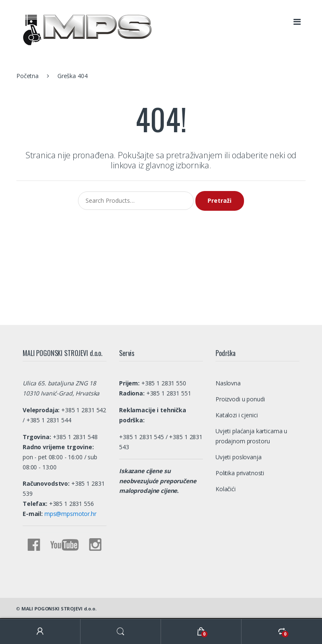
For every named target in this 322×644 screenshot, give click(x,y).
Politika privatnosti (240, 473)
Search (121, 632)
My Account (40, 632)
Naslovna (228, 383)
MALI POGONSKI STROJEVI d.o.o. (59, 609)
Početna (27, 76)
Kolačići (226, 489)
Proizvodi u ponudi (240, 399)
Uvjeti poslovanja (239, 457)
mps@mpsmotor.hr (70, 514)
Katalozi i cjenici (236, 415)
